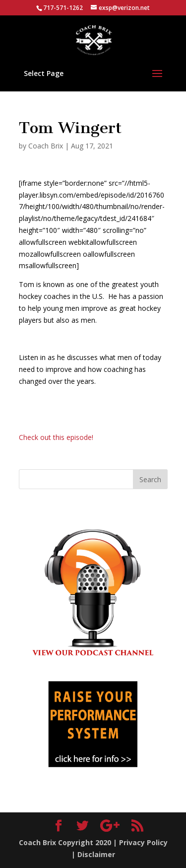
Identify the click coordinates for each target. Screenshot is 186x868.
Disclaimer (96, 854)
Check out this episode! (56, 437)
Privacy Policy (143, 842)
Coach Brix (46, 146)
